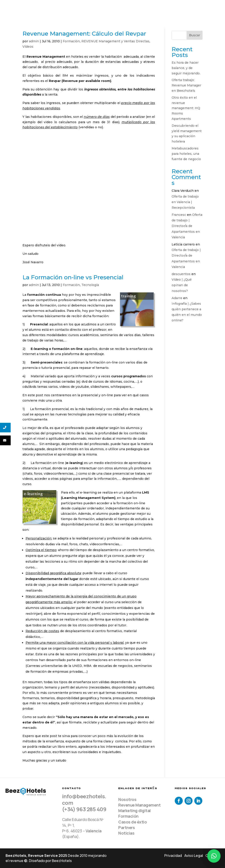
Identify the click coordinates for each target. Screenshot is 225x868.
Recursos (181, 9)
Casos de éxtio (133, 822)
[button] (214, 856)
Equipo (102, 9)
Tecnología (90, 285)
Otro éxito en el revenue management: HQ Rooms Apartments (186, 108)
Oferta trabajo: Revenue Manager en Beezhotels (186, 85)
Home (85, 9)
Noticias (126, 833)
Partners (127, 827)
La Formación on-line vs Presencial (73, 277)
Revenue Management (139, 805)
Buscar (195, 35)
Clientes (152, 9)
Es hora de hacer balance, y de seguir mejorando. (186, 68)
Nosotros (127, 799)
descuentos (181, 274)
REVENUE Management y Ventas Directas (115, 41)
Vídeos (28, 47)
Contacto (90, 19)
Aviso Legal (194, 856)
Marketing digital (135, 811)
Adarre (177, 298)
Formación (71, 41)
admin (34, 41)
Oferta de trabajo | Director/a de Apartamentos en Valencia (187, 226)
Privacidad (173, 856)
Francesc (179, 215)
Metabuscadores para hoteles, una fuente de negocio (186, 154)
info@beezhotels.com (84, 799)
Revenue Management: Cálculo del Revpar (84, 34)
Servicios (124, 9)
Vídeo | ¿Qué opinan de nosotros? (182, 285)
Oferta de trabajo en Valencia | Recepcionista (185, 202)
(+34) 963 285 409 (84, 809)
